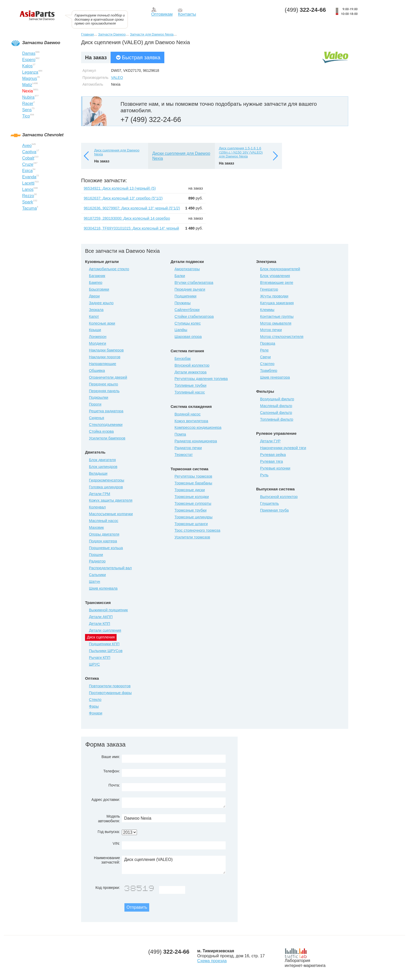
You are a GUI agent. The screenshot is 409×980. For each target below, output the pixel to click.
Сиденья (97, 418)
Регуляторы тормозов (193, 476)
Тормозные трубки (191, 510)
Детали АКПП (101, 617)
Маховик (96, 527)
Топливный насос (190, 392)
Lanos (28, 189)
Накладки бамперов (106, 350)
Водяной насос (188, 414)
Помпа (180, 434)
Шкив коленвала (103, 588)
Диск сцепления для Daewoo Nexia (117, 152)
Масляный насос (104, 521)
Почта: (114, 785)
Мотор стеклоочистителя (282, 337)
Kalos (27, 66)
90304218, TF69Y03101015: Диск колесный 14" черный (131, 228)
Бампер (96, 283)
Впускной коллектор (192, 365)
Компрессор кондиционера (198, 427)
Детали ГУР (270, 441)
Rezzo (28, 196)
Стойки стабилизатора (194, 316)
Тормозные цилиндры (194, 517)
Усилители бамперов (107, 438)
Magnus (30, 78)
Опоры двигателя (104, 534)
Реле (264, 350)
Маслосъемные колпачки (111, 514)
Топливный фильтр (277, 419)
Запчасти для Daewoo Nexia (152, 34)
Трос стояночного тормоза (197, 530)
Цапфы (181, 330)
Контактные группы (277, 316)
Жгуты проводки (274, 296)
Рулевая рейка (273, 455)
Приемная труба (274, 510)
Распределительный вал (110, 568)
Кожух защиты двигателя (111, 500)
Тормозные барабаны (193, 483)
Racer (28, 104)
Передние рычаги (190, 289)
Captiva (29, 152)
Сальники (97, 575)
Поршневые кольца (106, 548)
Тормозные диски (190, 490)
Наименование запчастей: (107, 860)
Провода (268, 343)
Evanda (29, 177)
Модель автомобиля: (109, 818)
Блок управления (275, 276)
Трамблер (269, 371)
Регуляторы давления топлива (201, 379)
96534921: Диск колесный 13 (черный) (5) (120, 188)
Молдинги (98, 343)
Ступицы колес (188, 323)
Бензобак (183, 359)
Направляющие (103, 364)
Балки (180, 276)
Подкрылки (99, 397)
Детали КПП (100, 624)
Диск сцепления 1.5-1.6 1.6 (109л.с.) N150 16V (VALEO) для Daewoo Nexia (241, 152)
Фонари (96, 713)
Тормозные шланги (191, 524)
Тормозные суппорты (193, 503)
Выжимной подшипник (108, 610)
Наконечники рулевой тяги (283, 448)
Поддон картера (103, 541)
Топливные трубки (190, 385)
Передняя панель (104, 391)
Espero (29, 60)
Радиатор (97, 561)
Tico (26, 116)
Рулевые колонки (275, 468)
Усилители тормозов (192, 537)
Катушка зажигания (277, 303)
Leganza (30, 72)
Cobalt (28, 158)
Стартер (267, 364)
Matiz (27, 85)
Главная (88, 34)
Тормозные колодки (192, 497)
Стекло (95, 700)
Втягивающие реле (277, 283)
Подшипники (185, 296)
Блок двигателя (102, 460)
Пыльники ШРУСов (106, 651)
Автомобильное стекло (109, 269)
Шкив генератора (275, 377)
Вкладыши (98, 473)
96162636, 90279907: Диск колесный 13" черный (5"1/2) (132, 208)
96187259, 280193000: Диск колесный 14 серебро (127, 218)
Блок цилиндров (103, 467)
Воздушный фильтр (277, 399)
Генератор (269, 289)
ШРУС (94, 664)
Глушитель (269, 503)
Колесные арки (102, 323)
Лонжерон (98, 337)
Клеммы (267, 310)
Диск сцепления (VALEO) (174, 865)
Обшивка (97, 371)
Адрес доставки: (106, 800)
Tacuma (29, 208)
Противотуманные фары (110, 693)
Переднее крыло (104, 384)
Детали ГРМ (100, 494)
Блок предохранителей (280, 269)
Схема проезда (212, 961)
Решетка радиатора (106, 411)
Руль (264, 475)
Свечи (265, 357)
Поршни (96, 555)
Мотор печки (271, 330)
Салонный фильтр (276, 413)
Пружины (183, 303)
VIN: (116, 843)
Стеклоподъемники (106, 425)
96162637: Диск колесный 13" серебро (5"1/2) (123, 198)
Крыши (95, 330)
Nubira (28, 97)
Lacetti (28, 183)
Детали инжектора (191, 372)
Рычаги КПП (100, 658)
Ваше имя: (111, 757)
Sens (27, 110)
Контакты (187, 14)
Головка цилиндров (106, 487)
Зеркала (96, 310)
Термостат (184, 455)
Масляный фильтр (276, 406)
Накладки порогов (105, 357)
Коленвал (97, 507)
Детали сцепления (105, 630)
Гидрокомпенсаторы (107, 480)
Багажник (97, 276)
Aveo (27, 146)
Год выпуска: (109, 832)
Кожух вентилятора (191, 421)
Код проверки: (108, 888)
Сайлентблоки (187, 310)
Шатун (95, 582)
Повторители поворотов (110, 686)
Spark (28, 202)
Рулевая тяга (271, 461)
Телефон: (112, 771)
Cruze (28, 164)
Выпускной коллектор (279, 497)
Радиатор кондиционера (196, 441)
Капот (94, 316)
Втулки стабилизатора (194, 283)
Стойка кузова (101, 431)
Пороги (95, 404)
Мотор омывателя (276, 323)
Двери (94, 296)
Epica (27, 171)
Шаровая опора (188, 337)
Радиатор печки (188, 448)
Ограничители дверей (108, 377)
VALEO (117, 78)
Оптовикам (162, 14)
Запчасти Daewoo (112, 34)
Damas (29, 53)
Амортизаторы (187, 269)
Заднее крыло (101, 303)
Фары (94, 706)
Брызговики (99, 289)
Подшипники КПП (104, 644)
